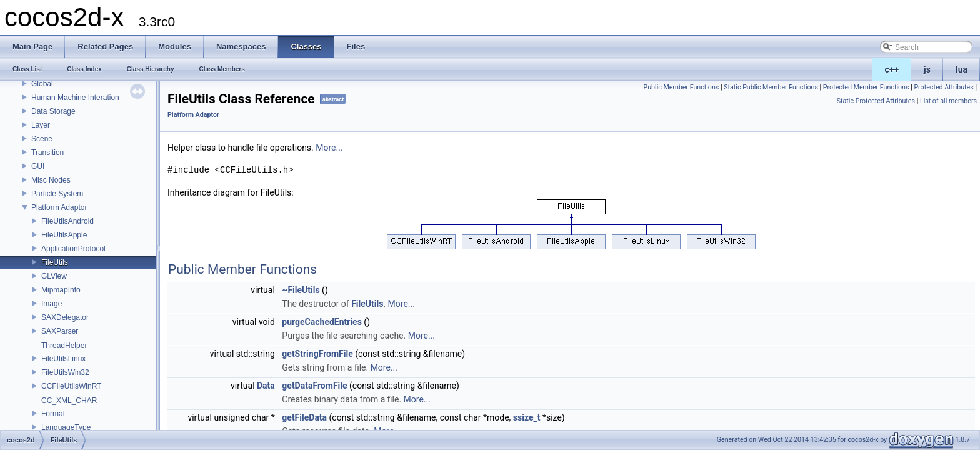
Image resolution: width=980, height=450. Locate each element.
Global (42, 84)
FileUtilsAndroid (67, 221)
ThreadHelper (64, 346)
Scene (42, 139)
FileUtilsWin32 (65, 372)
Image (52, 304)
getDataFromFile (314, 386)
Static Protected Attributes (876, 101)
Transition (47, 152)
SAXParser (60, 331)
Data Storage (53, 111)
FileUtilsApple (64, 235)
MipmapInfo (61, 290)
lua (962, 69)
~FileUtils (301, 290)
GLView (54, 276)
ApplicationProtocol (73, 249)
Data (266, 386)
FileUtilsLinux (63, 359)
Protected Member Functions (866, 87)
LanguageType (66, 427)
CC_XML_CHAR (69, 401)
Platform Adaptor (59, 207)
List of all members (948, 101)
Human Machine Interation (75, 97)
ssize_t (527, 417)
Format (53, 414)
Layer (41, 125)
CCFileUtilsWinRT (71, 386)
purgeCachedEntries (322, 322)
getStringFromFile (317, 354)
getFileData (304, 417)
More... (329, 147)
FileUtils (55, 262)
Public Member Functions (682, 87)
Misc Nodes (51, 180)
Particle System (57, 194)
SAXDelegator (65, 317)
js (927, 69)
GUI (38, 166)
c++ (892, 69)
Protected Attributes (943, 87)
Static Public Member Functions (771, 87)
